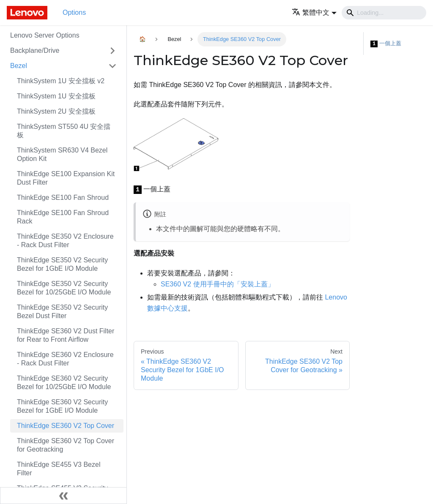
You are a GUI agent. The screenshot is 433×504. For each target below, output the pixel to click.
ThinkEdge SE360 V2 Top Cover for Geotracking (66, 445)
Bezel (19, 66)
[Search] (384, 13)
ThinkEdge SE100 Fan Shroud (63, 198)
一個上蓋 (386, 44)
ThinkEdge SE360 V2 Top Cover (66, 426)
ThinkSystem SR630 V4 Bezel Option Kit (62, 154)
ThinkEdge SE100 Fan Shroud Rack (63, 217)
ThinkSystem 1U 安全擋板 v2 (61, 81)
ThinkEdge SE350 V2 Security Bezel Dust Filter (62, 312)
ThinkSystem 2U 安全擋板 (56, 111)
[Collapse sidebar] (63, 496)
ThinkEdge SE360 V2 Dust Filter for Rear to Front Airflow (66, 335)
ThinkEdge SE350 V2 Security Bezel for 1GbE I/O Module (62, 264)
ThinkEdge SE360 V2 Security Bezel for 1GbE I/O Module (62, 406)
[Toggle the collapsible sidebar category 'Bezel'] (112, 66)
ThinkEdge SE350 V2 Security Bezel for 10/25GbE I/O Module (64, 288)
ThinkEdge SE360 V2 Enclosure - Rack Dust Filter (65, 359)
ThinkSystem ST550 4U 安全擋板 (64, 131)
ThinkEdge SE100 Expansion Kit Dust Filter (66, 178)
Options (74, 12)
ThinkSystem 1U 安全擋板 (56, 96)
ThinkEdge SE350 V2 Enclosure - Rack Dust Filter (65, 241)
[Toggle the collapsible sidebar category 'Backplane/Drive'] (112, 51)
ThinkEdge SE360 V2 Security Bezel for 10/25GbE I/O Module (64, 383)
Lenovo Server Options (45, 35)
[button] (314, 12)
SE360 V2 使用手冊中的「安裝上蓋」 (218, 284)
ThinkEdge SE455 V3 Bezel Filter (59, 469)
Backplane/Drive (35, 50)
